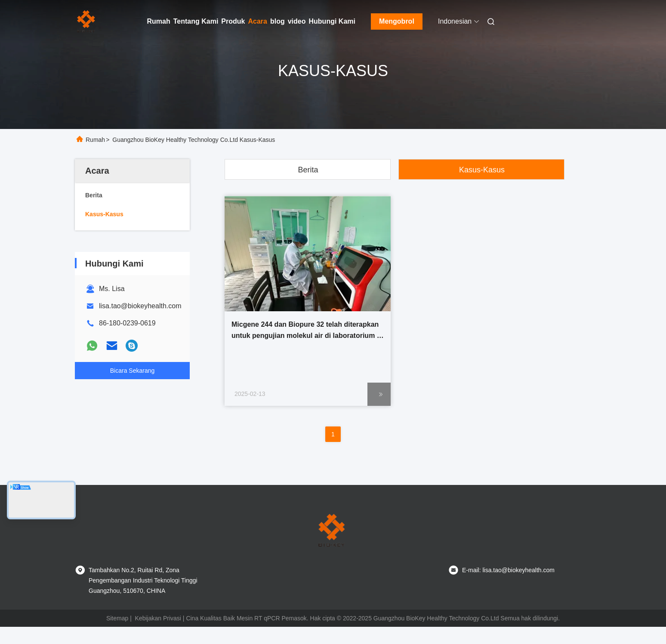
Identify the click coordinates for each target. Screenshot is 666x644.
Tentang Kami (196, 21)
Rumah (159, 21)
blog (277, 21)
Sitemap (117, 618)
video (297, 21)
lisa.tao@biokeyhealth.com (140, 306)
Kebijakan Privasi (158, 618)
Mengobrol (397, 21)
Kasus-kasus (482, 170)
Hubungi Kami (332, 21)
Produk (233, 21)
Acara (257, 21)
